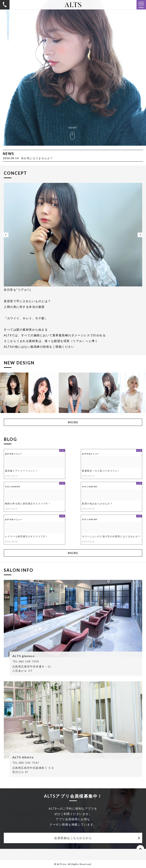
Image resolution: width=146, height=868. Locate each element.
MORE (73, 422)
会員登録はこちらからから (73, 838)
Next (140, 235)
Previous (6, 235)
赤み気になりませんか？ (37, 158)
